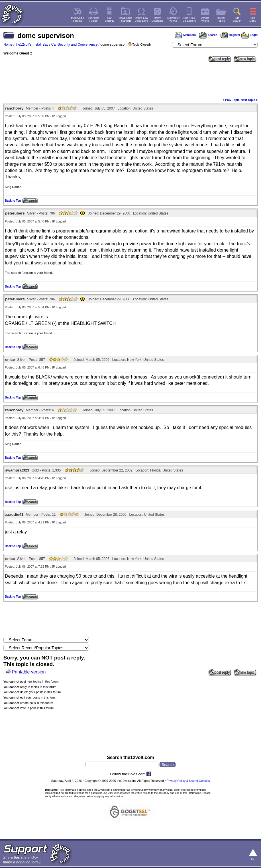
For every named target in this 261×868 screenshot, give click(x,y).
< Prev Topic (231, 100)
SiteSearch (237, 19)
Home (8, 44)
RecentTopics (221, 19)
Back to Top (13, 201)
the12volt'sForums (78, 19)
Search (208, 35)
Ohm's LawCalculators (141, 19)
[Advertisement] (130, 80)
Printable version (29, 672)
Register (231, 35)
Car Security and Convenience (75, 44)
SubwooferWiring (173, 19)
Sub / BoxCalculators (189, 19)
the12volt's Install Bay (32, 44)
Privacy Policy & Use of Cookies (188, 781)
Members (185, 35)
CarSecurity (109, 19)
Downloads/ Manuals (125, 19)
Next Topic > (249, 100)
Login (249, 35)
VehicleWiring (205, 19)
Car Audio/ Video (94, 19)
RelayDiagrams (157, 19)
